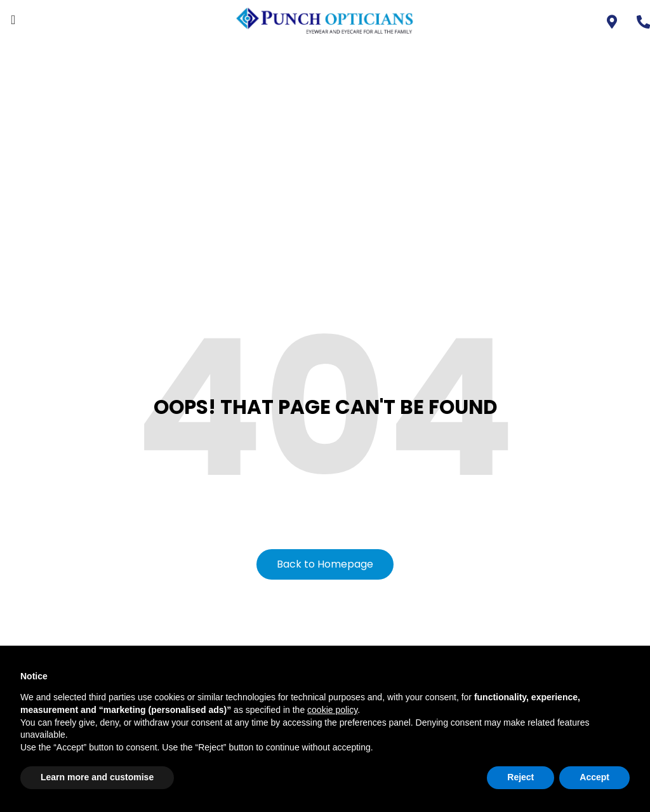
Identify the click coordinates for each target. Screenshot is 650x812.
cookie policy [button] (332, 710)
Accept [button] (594, 777)
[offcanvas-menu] (13, 20)
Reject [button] (521, 777)
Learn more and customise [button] (97, 777)
